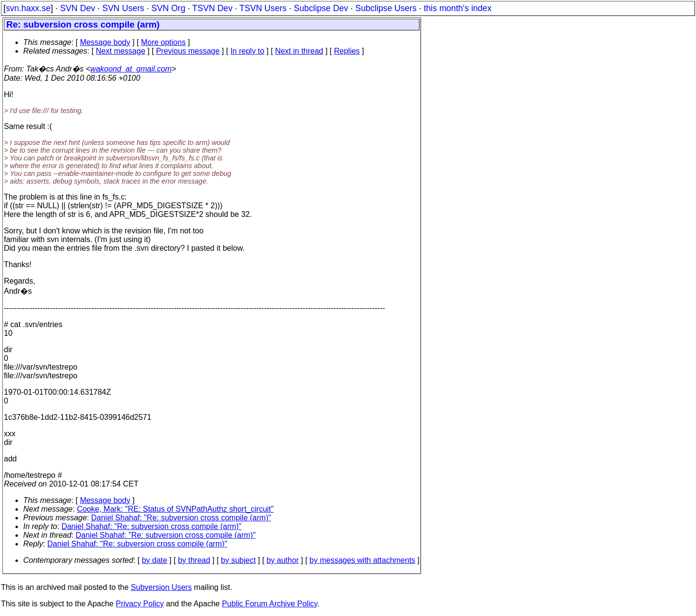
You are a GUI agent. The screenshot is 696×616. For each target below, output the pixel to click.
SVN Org (168, 8)
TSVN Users (263, 8)
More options (164, 42)
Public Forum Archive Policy (269, 604)
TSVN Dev (212, 8)
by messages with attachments (362, 560)
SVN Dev (77, 8)
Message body (105, 42)
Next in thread (299, 51)
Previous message (188, 51)
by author (283, 560)
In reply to (247, 51)
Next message (120, 51)
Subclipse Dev (321, 8)
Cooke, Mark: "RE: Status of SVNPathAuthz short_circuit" (175, 509)
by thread (194, 560)
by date (154, 560)
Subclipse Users (386, 8)
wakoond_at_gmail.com (131, 69)
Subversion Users (161, 587)
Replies (347, 51)
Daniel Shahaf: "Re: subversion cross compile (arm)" (181, 518)
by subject (238, 560)
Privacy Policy (140, 604)
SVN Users (123, 8)
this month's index (458, 8)
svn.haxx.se (28, 8)
